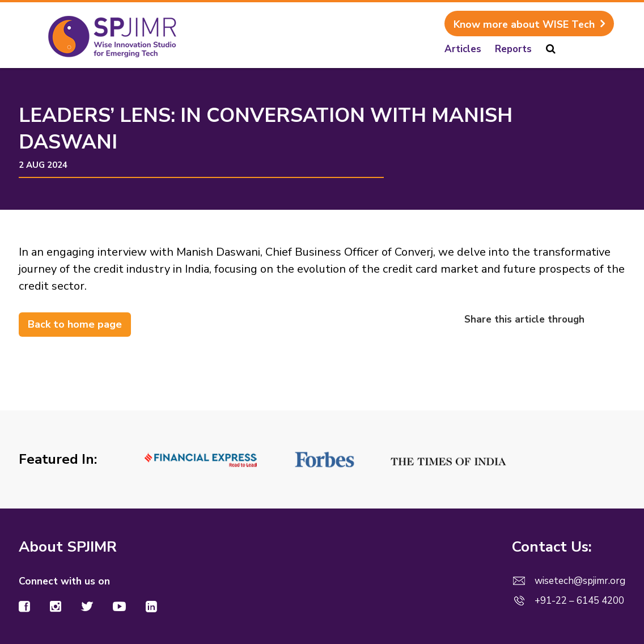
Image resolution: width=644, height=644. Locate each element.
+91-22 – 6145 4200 (579, 601)
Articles (463, 49)
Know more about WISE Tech (524, 24)
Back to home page (75, 324)
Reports (513, 49)
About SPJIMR (68, 547)
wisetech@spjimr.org (580, 581)
